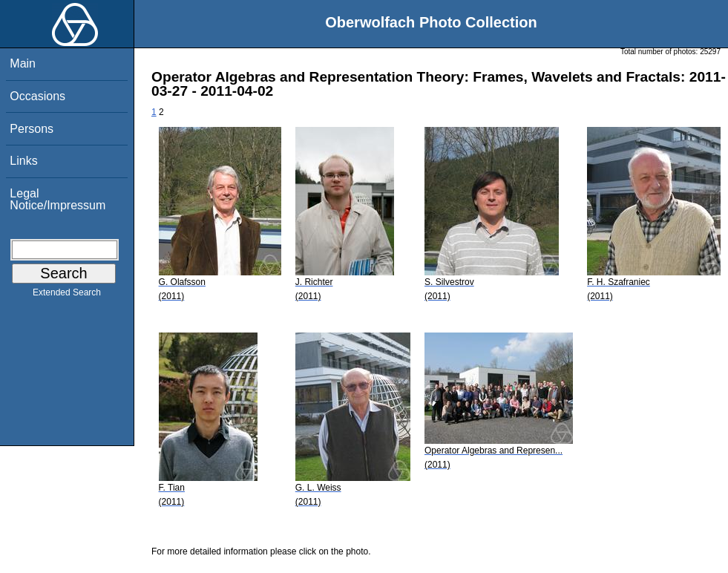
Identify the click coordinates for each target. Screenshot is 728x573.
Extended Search (67, 295)
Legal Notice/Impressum (58, 199)
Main (23, 63)
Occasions (37, 96)
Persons (32, 129)
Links (23, 161)
